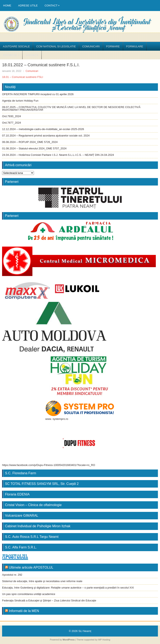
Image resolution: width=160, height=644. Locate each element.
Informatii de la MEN (24, 611)
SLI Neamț (85, 631)
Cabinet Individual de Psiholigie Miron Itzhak (38, 526)
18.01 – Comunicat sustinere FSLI (23, 77)
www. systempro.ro (57, 419)
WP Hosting (104, 640)
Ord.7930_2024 (11, 116)
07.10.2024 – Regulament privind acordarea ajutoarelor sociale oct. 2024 (46, 136)
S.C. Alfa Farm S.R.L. (21, 547)
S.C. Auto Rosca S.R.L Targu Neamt (32, 537)
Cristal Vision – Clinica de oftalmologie (33, 505)
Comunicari (91, 46)
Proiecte (13, 54)
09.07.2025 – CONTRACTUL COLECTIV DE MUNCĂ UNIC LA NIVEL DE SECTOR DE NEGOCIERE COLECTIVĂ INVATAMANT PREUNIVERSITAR (71, 108)
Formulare (135, 46)
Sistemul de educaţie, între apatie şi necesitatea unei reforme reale (42, 581)
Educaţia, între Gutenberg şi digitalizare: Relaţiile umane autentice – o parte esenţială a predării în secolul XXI (68, 588)
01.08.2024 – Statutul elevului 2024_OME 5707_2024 (34, 148)
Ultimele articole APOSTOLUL (31, 567)
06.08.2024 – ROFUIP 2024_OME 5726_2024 (30, 142)
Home (7, 6)
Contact (53, 4)
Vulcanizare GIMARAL (22, 516)
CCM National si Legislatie (56, 46)
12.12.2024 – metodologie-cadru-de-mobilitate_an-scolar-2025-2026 (43, 129)
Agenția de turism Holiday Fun (20, 101)
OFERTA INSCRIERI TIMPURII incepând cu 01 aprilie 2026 (38, 94)
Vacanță (32, 55)
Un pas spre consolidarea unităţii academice (29, 594)
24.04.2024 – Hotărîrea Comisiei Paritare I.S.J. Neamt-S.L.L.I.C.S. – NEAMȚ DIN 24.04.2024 (58, 155)
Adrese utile (28, 6)
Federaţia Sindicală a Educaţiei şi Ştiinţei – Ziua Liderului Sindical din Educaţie (49, 600)
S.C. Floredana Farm (21, 473)
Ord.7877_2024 (11, 123)
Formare (113, 46)
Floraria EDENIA (17, 494)
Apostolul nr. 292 (12, 575)
